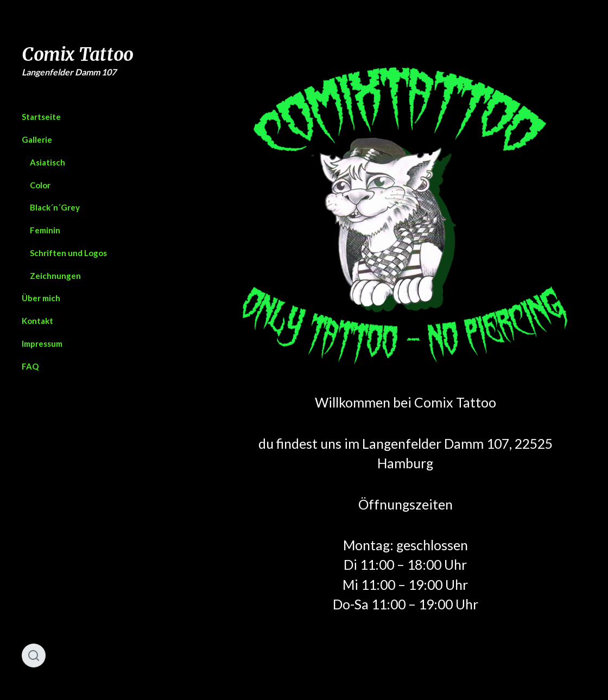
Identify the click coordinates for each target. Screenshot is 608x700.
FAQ (30, 366)
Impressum (42, 343)
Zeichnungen (55, 276)
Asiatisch (47, 162)
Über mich (41, 298)
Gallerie (37, 139)
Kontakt (37, 321)
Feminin (45, 230)
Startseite (41, 117)
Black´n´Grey (55, 207)
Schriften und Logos (68, 253)
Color (40, 185)
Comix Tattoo (78, 55)
